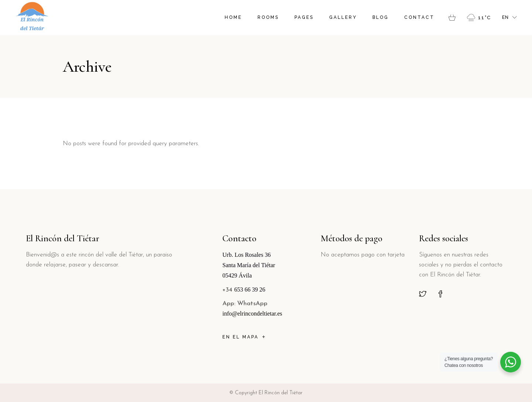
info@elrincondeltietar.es (252, 314)
